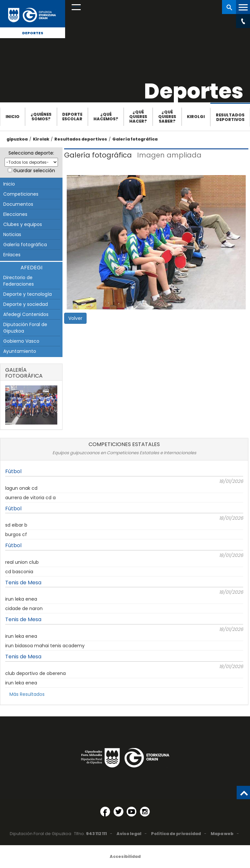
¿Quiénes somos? (41, 117)
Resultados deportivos (230, 117)
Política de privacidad (176, 834)
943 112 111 (96, 834)
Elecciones (15, 214)
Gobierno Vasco (21, 341)
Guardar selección (34, 171)
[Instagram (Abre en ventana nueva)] (145, 812)
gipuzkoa (17, 139)
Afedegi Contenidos (26, 314)
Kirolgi (196, 117)
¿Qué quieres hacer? (138, 117)
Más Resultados (27, 694)
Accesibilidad (125, 856)
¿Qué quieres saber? (167, 117)
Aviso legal (129, 834)
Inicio (13, 117)
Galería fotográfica (135, 139)
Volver (75, 318)
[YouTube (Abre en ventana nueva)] (132, 812)
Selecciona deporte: (31, 153)
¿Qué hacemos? (106, 117)
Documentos (18, 204)
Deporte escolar (72, 117)
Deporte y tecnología (28, 294)
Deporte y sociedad (26, 304)
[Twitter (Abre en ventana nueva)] (118, 812)
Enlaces (12, 255)
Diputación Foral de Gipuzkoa (25, 328)
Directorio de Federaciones (19, 281)
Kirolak (41, 139)
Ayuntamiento (20, 351)
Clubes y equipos (23, 224)
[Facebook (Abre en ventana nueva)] (105, 812)
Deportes (33, 33)
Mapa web (222, 834)
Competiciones (21, 194)
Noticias (12, 234)
